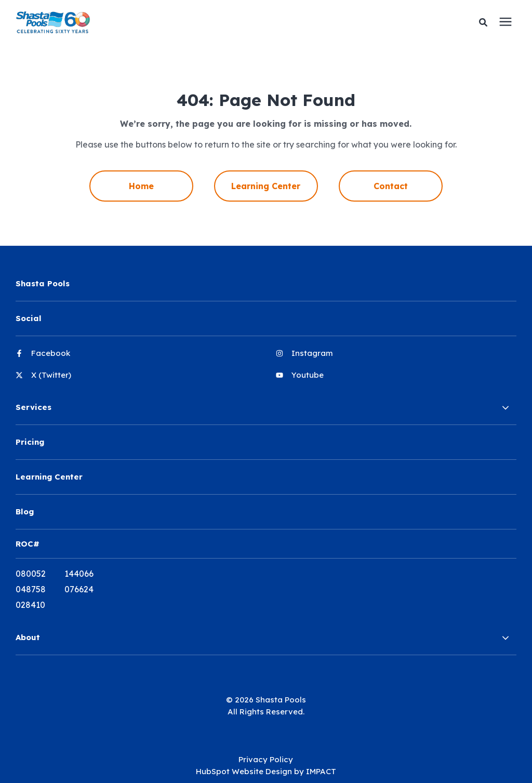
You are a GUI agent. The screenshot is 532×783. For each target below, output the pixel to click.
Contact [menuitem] (391, 186)
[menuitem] (136, 357)
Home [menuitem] (141, 186)
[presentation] (506, 22)
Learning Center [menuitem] (266, 186)
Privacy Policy (266, 759)
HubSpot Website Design (244, 771)
